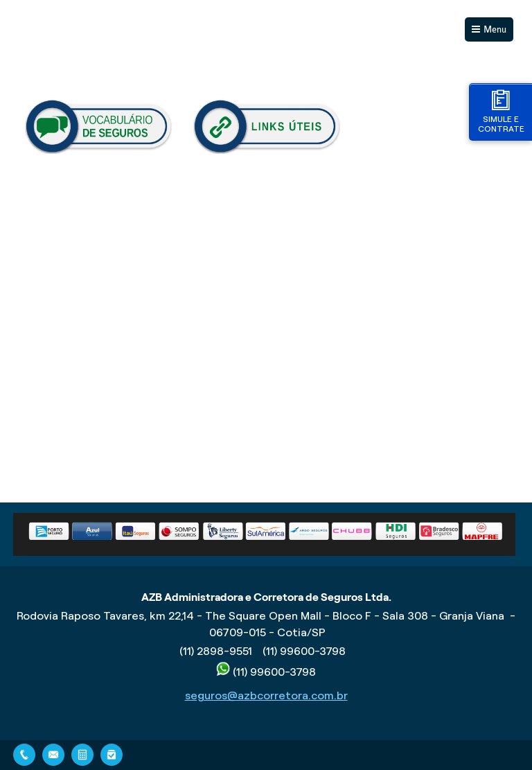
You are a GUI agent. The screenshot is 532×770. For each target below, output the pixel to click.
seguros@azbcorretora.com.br (266, 695)
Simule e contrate (501, 111)
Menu (495, 29)
